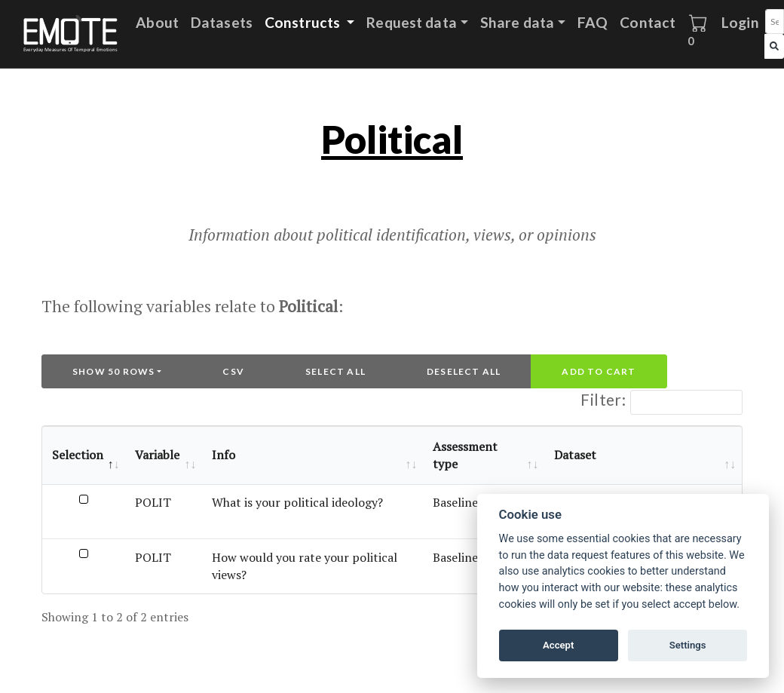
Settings (688, 645)
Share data (517, 22)
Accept (558, 645)
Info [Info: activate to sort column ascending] (224, 455)
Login (740, 22)
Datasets (222, 22)
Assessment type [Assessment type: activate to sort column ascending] (465, 455)
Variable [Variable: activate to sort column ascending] (157, 455)
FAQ (593, 22)
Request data (412, 22)
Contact (648, 22)
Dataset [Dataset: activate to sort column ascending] (575, 455)
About (157, 22)
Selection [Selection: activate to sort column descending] (78, 455)
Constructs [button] (304, 22)
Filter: (661, 402)
